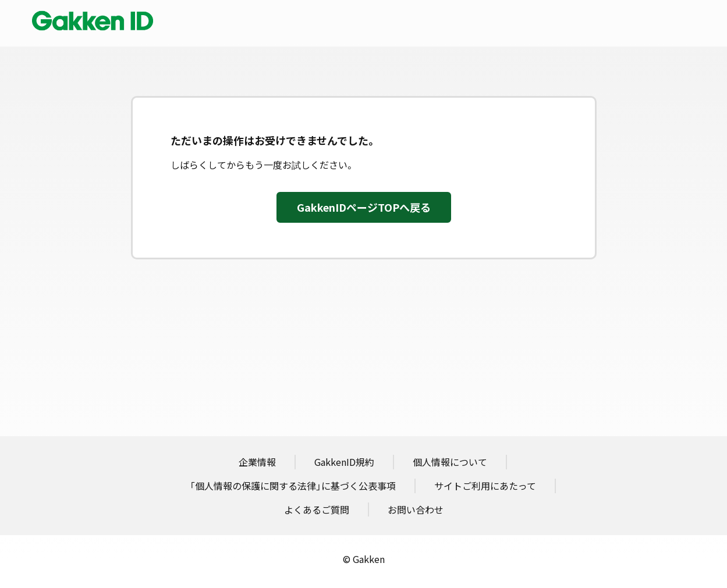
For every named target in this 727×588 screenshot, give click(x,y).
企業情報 (257, 462)
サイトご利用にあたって (485, 486)
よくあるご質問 (317, 509)
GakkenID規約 (344, 462)
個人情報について (450, 462)
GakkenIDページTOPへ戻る (364, 207)
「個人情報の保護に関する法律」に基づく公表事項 (293, 486)
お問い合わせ (416, 509)
